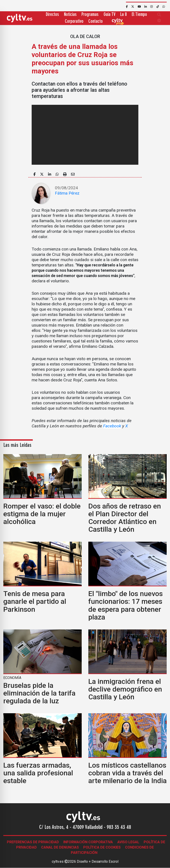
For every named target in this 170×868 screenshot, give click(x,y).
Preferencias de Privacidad (33, 842)
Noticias (70, 15)
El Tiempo (139, 15)
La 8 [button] (124, 15)
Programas (90, 15)
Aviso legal (128, 842)
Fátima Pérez (67, 193)
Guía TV (109, 15)
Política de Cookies (102, 847)
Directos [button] (52, 15)
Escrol (114, 861)
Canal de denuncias (60, 847)
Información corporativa (88, 842)
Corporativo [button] (74, 22)
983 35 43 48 (119, 828)
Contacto (96, 22)
